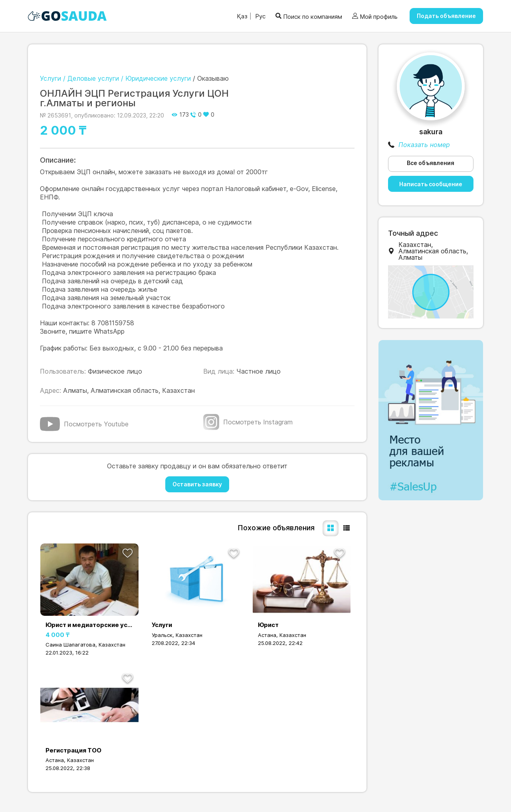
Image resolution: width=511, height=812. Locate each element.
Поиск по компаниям (309, 16)
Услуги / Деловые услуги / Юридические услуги (115, 78)
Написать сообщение (431, 184)
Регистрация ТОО (73, 750)
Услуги (162, 625)
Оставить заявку (197, 484)
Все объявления (431, 163)
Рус (259, 16)
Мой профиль (375, 17)
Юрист (268, 625)
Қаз (242, 16)
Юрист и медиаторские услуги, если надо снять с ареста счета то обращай (89, 625)
